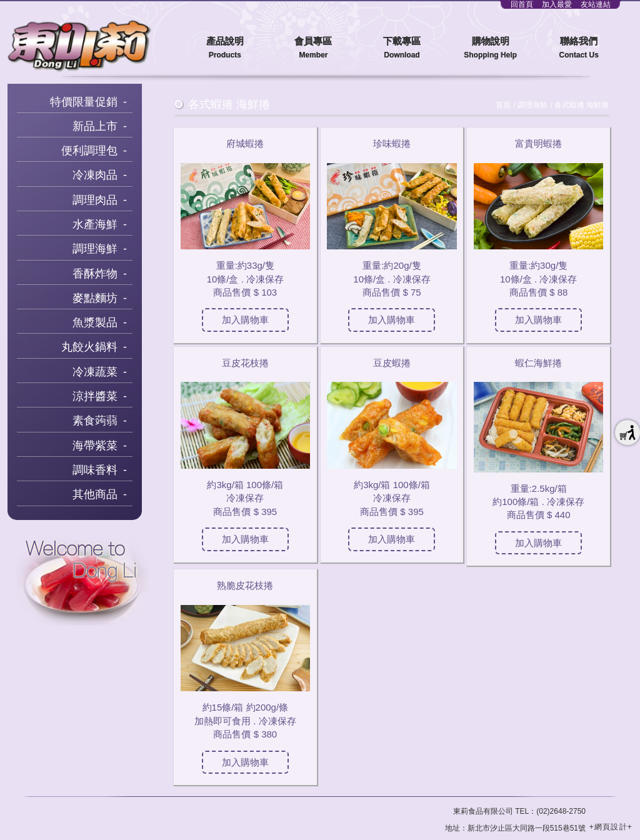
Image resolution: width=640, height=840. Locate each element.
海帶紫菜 (95, 446)
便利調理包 (89, 151)
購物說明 (491, 48)
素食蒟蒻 (95, 421)
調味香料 (95, 470)
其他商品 (95, 494)
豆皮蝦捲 (392, 363)
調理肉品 (95, 200)
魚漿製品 (95, 322)
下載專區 (402, 48)
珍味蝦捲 (392, 143)
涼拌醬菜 (95, 396)
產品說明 (225, 48)
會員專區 (314, 48)
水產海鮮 (95, 224)
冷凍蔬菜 (95, 372)
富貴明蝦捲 (538, 143)
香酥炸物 (95, 274)
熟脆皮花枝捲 (245, 585)
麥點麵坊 (95, 298)
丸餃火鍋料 (89, 347)
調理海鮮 (95, 249)
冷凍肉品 (95, 175)
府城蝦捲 (245, 143)
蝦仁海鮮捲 (538, 363)
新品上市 (95, 126)
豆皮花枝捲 (245, 363)
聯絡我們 (579, 48)
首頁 (503, 105)
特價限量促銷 (84, 102)
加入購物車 (245, 320)
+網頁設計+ (611, 827)
